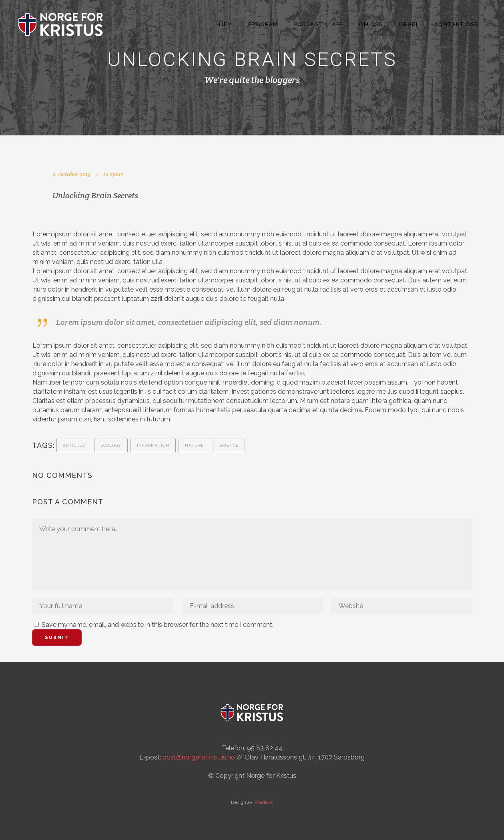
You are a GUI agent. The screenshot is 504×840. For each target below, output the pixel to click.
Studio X (264, 802)
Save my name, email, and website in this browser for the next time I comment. (158, 625)
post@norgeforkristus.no (199, 757)
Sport (116, 174)
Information (153, 445)
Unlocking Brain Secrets (95, 195)
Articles (74, 445)
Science (229, 445)
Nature (194, 445)
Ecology (111, 445)
